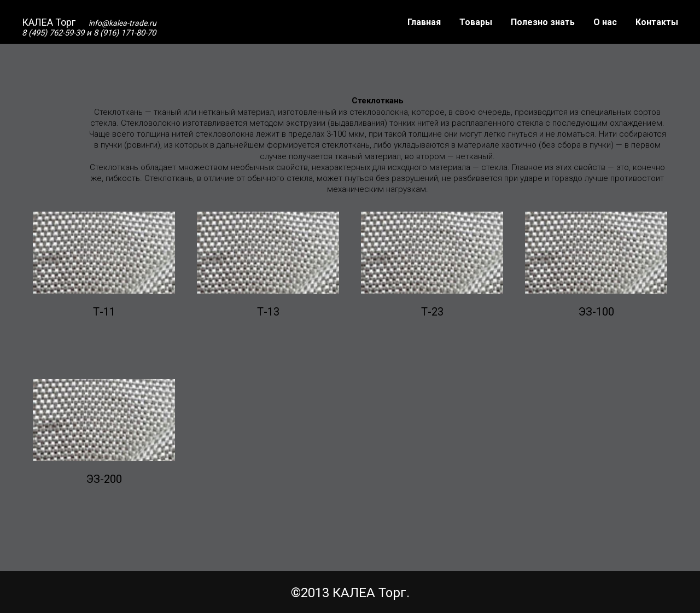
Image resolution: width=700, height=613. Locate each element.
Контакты (657, 22)
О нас (605, 22)
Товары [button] (476, 22)
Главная (424, 22)
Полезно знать (543, 22)
